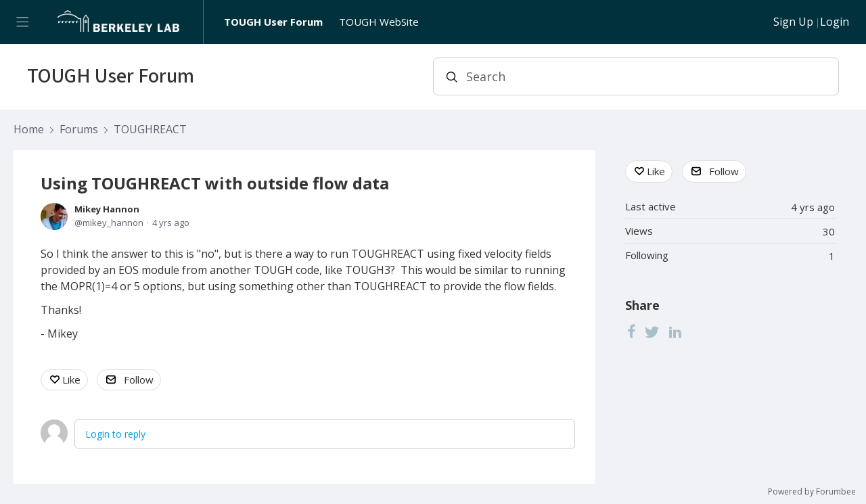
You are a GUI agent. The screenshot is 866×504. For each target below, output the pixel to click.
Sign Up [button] (793, 22)
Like (71, 380)
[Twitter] (652, 331)
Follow (139, 380)
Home (29, 130)
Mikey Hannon (107, 209)
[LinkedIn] (675, 331)
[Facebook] (631, 331)
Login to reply (115, 434)
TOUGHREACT (150, 130)
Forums (79, 130)
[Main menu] (22, 22)
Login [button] (835, 22)
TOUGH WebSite (379, 22)
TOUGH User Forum (273, 22)
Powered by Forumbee (812, 492)
